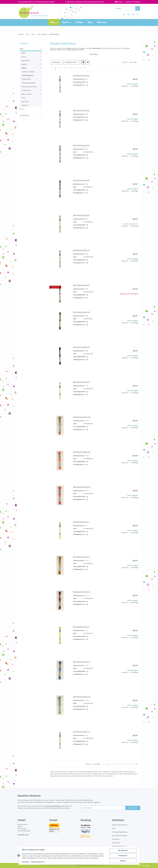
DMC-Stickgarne (28, 75)
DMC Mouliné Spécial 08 (81, 312)
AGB (114, 828)
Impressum (25, 862)
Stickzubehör (27, 79)
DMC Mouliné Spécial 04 (81, 180)
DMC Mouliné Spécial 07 (81, 285)
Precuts (24, 57)
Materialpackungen (29, 83)
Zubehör (24, 64)
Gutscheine (25, 102)
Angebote (25, 105)
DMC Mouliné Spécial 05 (81, 215)
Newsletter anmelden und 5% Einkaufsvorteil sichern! (85, 2)
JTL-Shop (148, 865)
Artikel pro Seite (71, 62)
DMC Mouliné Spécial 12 (81, 627)
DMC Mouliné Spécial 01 (81, 75)
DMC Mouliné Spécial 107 (82, 487)
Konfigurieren (123, 856)
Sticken (79, 22)
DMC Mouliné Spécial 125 (82, 697)
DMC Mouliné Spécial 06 (81, 250)
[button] (124, 14)
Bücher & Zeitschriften (29, 87)
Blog (90, 22)
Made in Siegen (27, 94)
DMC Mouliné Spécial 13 (81, 732)
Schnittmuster (26, 90)
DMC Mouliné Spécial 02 (81, 110)
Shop (22, 49)
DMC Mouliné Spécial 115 (82, 592)
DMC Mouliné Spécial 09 (81, 347)
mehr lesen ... (94, 54)
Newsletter (116, 839)
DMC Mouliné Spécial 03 (81, 145)
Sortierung (55, 62)
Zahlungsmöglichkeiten (120, 832)
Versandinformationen (120, 836)
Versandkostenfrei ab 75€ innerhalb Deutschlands (37, 2)
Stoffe (23, 53)
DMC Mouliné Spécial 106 (82, 452)
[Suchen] (125, 8)
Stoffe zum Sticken (28, 72)
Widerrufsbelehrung (119, 846)
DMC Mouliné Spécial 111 (82, 557)
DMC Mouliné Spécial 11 (81, 522)
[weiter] (85, 68)
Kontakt (120, 2)
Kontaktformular (23, 835)
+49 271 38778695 (134, 2)
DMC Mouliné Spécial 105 (82, 417)
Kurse (22, 109)
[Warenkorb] (136, 14)
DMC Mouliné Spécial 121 (82, 662)
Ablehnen (123, 861)
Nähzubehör (26, 61)
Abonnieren (133, 808)
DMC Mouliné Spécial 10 (81, 382)
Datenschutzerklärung (38, 862)
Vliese (23, 98)
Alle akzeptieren (123, 850)
